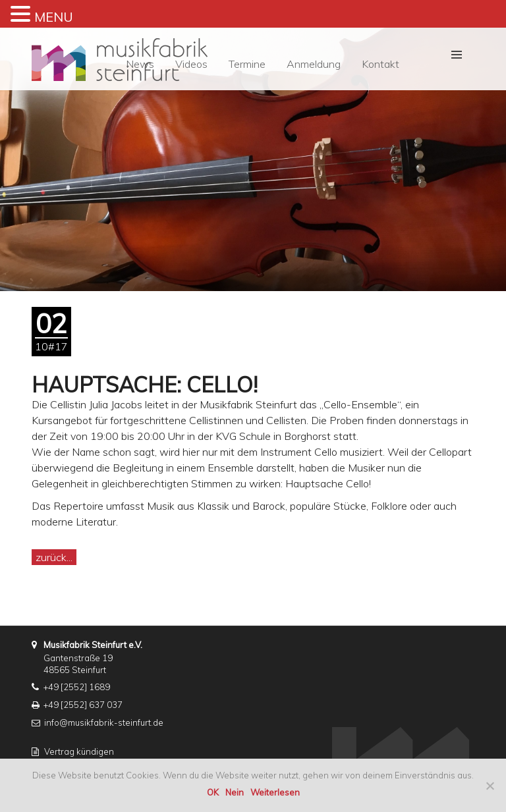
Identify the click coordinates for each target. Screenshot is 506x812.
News (140, 64)
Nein (235, 792)
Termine (247, 64)
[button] (457, 55)
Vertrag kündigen (79, 751)
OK (213, 792)
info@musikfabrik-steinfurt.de (104, 722)
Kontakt (380, 64)
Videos (191, 64)
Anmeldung (314, 64)
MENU (54, 17)
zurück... (54, 557)
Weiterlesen (275, 792)
